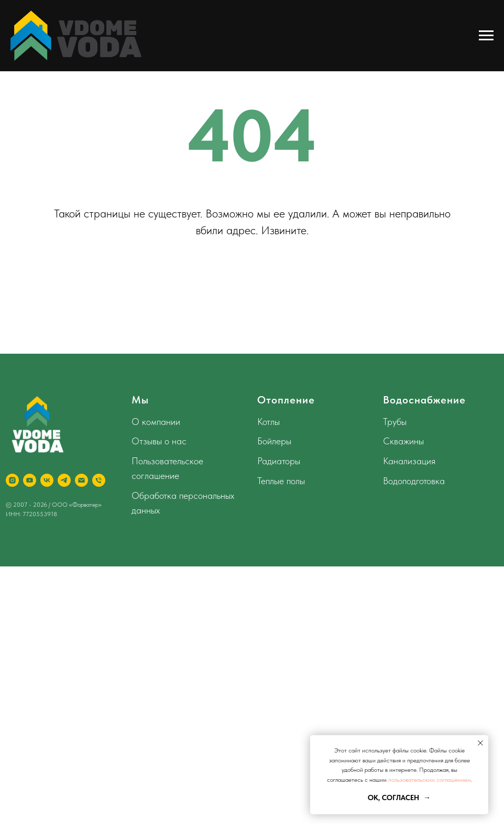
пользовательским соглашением (430, 780)
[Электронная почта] (81, 480)
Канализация (409, 461)
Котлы (269, 422)
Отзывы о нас (159, 441)
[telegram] (64, 480)
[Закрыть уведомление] (480, 743)
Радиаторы (279, 461)
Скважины (403, 441)
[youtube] (30, 480)
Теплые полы (281, 481)
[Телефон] (99, 480)
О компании (156, 422)
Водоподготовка (414, 481)
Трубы (395, 422)
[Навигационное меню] (486, 36)
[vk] (47, 480)
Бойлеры (274, 441)
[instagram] (12, 480)
